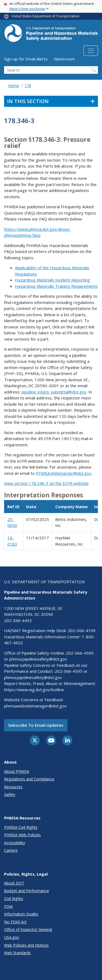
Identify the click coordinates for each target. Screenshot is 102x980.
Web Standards (17, 953)
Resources (13, 787)
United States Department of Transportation (45, 16)
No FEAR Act (15, 922)
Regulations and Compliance (29, 779)
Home (14, 86)
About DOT (14, 883)
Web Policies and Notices (26, 945)
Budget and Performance (27, 891)
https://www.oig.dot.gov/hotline (34, 690)
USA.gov (12, 937)
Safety (10, 794)
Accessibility (15, 843)
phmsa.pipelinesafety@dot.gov (38, 659)
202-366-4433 (18, 620)
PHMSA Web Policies (22, 835)
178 (28, 86)
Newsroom (64, 59)
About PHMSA (17, 771)
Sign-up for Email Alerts (26, 59)
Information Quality (21, 914)
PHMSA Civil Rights (21, 827)
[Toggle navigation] (91, 51)
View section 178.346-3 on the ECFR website (46, 483)
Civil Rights (14, 899)
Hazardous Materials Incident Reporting (52, 280)
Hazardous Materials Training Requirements (56, 286)
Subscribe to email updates (36, 725)
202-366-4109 (82, 630)
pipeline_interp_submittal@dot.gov (54, 392)
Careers (11, 850)
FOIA (8, 906)
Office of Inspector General (28, 929)
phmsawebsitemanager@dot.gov (35, 706)
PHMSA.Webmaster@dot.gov (64, 473)
